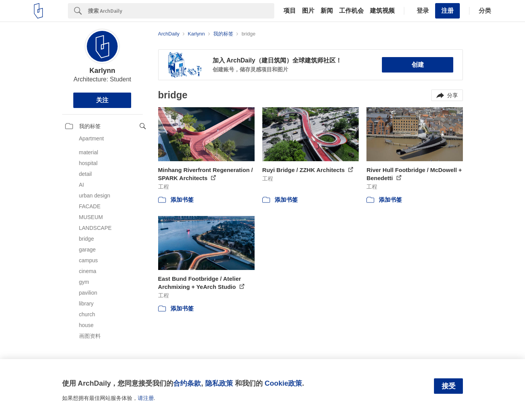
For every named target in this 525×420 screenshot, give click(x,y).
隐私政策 (219, 383)
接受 (449, 386)
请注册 (146, 398)
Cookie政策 (283, 383)
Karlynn (102, 71)
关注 (102, 100)
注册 (447, 11)
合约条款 (187, 383)
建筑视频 (382, 11)
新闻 (327, 11)
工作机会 (351, 11)
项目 (290, 11)
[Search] (181, 11)
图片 (308, 11)
